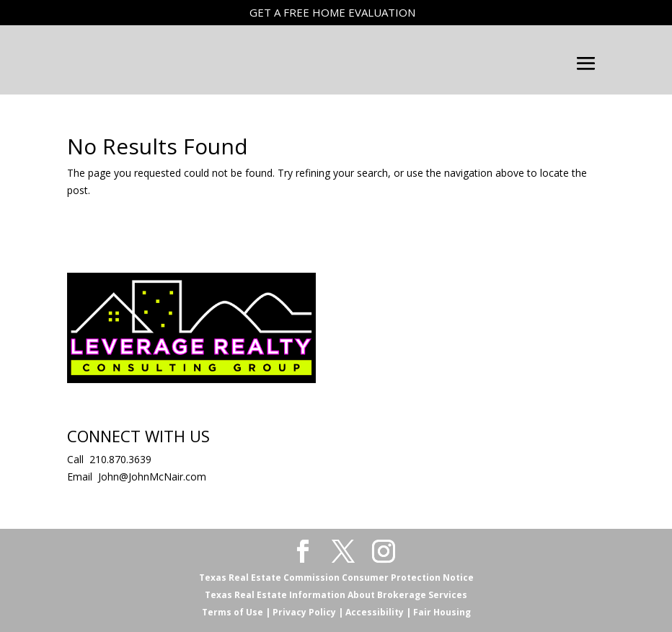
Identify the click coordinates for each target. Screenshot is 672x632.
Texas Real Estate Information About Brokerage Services (336, 595)
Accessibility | (377, 612)
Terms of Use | (236, 612)
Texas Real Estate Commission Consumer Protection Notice (336, 578)
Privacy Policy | (307, 612)
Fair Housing (441, 612)
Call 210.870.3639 (109, 459)
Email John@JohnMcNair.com (137, 477)
